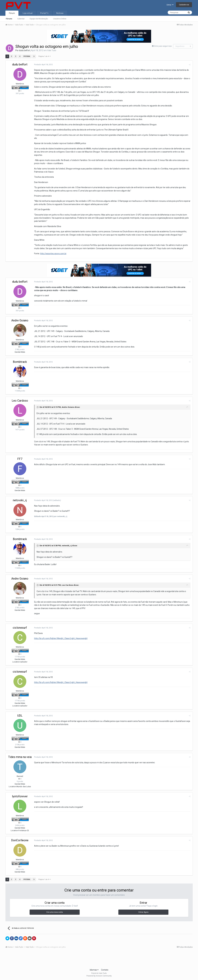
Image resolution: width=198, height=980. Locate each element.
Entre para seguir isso (163, 46)
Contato (105, 970)
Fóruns (9, 19)
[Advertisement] (99, 959)
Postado (43, 64)
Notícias (60, 13)
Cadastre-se (184, 5)
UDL (20, 716)
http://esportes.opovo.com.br (53, 254)
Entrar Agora (143, 912)
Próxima (27, 56)
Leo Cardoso (20, 401)
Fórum (12, 13)
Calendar (21, 19)
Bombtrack (20, 362)
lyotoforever (20, 796)
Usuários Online (60, 19)
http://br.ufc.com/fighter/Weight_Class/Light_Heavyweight (61, 638)
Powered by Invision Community (99, 976)
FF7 (20, 459)
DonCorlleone (20, 840)
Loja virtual (28, 13)
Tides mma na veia (20, 757)
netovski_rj (20, 500)
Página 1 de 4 (45, 56)
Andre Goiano (20, 320)
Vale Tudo (52, 50)
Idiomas (94, 970)
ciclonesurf (20, 628)
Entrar (170, 5)
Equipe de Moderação (39, 19)
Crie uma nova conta (55, 912)
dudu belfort (25, 50)
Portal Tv (44, 13)
